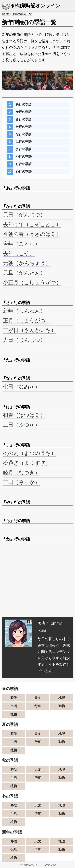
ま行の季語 (24, 149)
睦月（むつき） (21, 473)
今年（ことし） (21, 244)
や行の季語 (24, 157)
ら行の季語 (24, 164)
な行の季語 (24, 134)
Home (6, 14)
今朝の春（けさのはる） (32, 234)
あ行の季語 (24, 104)
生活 (14, 706)
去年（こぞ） (19, 253)
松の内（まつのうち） (30, 453)
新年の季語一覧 (22, 14)
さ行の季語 (24, 119)
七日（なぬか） (21, 387)
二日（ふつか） (21, 425)
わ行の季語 (24, 171)
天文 (38, 698)
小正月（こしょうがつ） (32, 282)
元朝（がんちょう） (27, 263)
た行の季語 (24, 127)
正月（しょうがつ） (27, 321)
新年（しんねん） (24, 311)
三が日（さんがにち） (30, 330)
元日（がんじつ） (24, 215)
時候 (14, 698)
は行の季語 (24, 142)
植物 (14, 714)
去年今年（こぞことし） (32, 224)
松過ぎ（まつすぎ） (27, 463)
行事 (38, 706)
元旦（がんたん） (24, 273)
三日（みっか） (21, 482)
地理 (62, 698)
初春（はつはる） (24, 415)
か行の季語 (24, 112)
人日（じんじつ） (24, 340)
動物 (62, 706)
